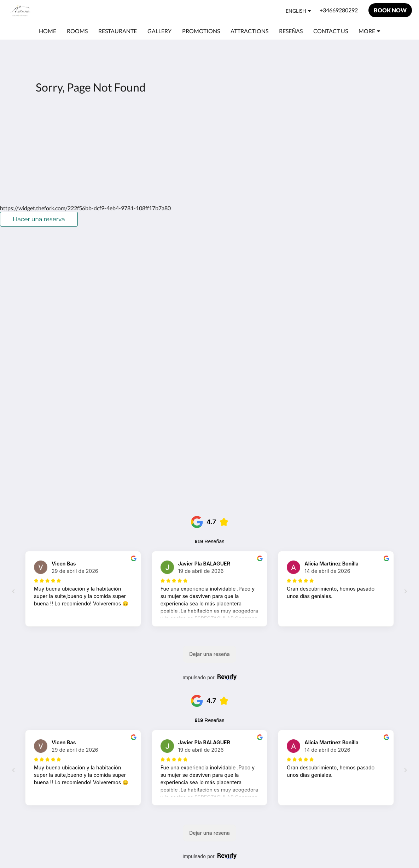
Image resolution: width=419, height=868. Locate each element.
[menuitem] (48, 31)
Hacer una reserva (39, 219)
